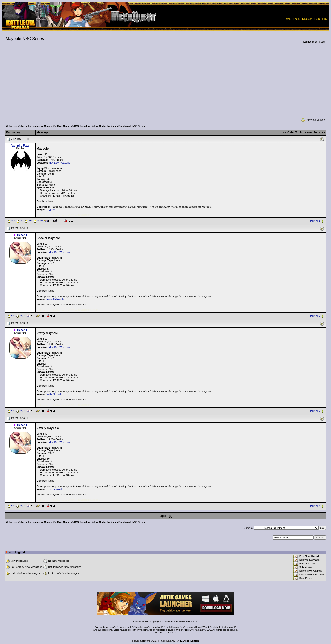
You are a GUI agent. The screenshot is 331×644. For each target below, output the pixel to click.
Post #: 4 (315, 506)
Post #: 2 (315, 316)
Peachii (22, 235)
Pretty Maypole (54, 394)
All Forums (11, 126)
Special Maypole (55, 299)
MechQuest (142, 627)
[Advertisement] (165, 84)
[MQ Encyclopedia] (85, 126)
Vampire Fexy (20, 146)
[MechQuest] (64, 126)
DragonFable (125, 627)
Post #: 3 (315, 411)
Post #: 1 (315, 221)
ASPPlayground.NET (165, 641)
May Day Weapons (59, 163)
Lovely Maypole (54, 489)
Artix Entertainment (224, 627)
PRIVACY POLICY (166, 632)
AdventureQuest (105, 627)
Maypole (50, 210)
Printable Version (313, 120)
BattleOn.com (173, 627)
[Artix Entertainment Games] (37, 126)
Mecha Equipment (109, 126)
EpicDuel (157, 627)
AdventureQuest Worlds (197, 627)
